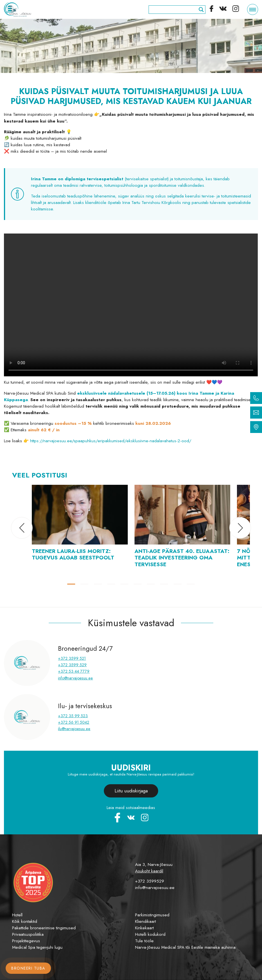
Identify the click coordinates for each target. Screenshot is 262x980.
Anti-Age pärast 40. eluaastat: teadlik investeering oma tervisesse (182, 557)
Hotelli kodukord (150, 934)
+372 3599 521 (72, 658)
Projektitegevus (26, 941)
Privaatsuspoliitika (28, 934)
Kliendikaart (145, 921)
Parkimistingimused (152, 915)
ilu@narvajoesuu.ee (74, 729)
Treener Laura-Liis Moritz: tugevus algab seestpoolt (73, 554)
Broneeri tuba (28, 968)
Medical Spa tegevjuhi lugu (37, 947)
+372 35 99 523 (73, 716)
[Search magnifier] (201, 10)
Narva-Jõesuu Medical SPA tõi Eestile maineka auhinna (185, 947)
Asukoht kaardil (149, 871)
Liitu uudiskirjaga (131, 791)
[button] (22, 528)
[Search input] (174, 10)
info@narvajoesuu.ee (75, 678)
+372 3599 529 (72, 665)
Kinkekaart (144, 928)
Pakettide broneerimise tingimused (44, 928)
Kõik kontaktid (25, 921)
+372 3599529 (150, 881)
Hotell (17, 915)
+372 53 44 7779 (74, 671)
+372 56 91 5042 (74, 722)
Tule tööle (144, 941)
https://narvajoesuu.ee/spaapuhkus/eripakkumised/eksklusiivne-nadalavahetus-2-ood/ (111, 441)
